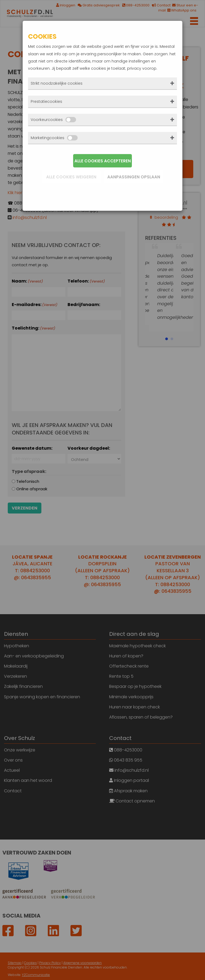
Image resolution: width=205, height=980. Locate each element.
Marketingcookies (54, 138)
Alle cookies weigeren (71, 177)
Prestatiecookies (46, 101)
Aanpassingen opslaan (134, 177)
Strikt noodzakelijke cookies (57, 83)
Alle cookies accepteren (103, 161)
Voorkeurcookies (53, 120)
